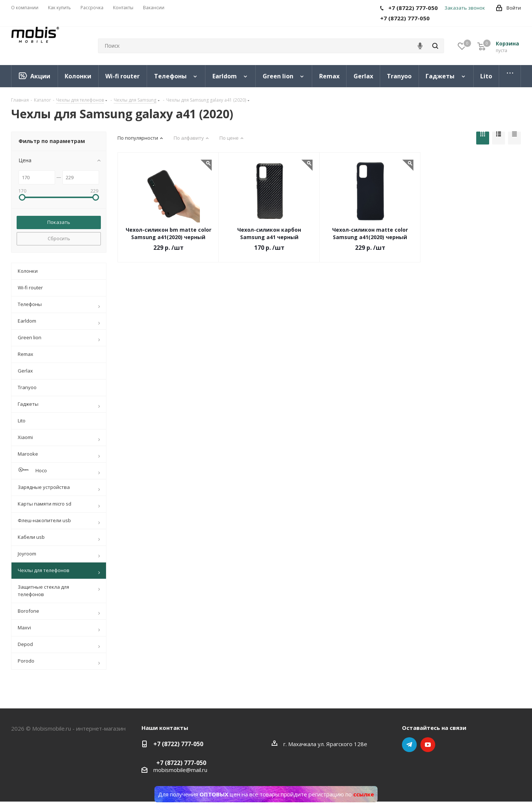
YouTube (428, 745)
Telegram (409, 745)
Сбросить (59, 238)
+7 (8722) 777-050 (178, 744)
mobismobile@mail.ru (180, 770)
